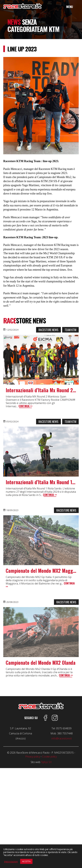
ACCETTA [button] (26, 861)
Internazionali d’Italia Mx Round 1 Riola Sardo (41, 482)
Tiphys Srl (46, 762)
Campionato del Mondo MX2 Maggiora (41, 571)
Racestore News (48, 330)
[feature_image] (41, 360)
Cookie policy (49, 757)
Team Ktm (70, 330)
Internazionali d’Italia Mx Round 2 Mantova (41, 390)
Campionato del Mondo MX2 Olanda (41, 663)
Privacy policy (33, 757)
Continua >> (26, 406)
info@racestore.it (62, 738)
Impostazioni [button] (11, 861)
